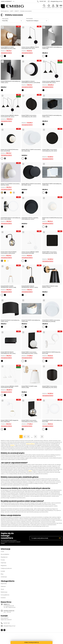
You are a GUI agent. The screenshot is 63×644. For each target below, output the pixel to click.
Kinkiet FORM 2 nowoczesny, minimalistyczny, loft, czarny (50, 150)
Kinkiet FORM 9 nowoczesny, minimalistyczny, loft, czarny (29, 116)
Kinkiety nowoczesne (26, 11)
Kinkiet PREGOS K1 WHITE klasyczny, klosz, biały (51, 353)
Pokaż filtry (5, 21)
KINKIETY (17, 11)
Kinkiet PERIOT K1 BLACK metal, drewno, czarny (50, 287)
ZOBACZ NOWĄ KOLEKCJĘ (32, 642)
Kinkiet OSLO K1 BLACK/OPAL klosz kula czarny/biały (10, 150)
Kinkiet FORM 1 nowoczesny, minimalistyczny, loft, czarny (50, 253)
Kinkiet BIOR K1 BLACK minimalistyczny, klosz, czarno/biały (11, 218)
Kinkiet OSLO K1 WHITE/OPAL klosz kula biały (52, 218)
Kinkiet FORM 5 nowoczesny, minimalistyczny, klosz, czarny (29, 353)
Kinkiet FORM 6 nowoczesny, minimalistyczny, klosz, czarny (29, 421)
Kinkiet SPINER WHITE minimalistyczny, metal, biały (52, 48)
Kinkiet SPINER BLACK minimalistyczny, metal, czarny (11, 82)
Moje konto (4, 584)
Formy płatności (5, 595)
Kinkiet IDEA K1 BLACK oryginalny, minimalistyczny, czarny (30, 219)
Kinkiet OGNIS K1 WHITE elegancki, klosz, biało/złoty (10, 421)
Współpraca (4, 557)
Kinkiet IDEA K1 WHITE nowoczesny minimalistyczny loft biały (51, 321)
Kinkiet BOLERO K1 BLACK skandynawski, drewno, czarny (30, 287)
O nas (2, 551)
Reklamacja (4, 592)
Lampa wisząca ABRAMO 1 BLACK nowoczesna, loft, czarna (30, 48)
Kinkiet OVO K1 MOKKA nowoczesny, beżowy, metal (10, 184)
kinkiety (12, 445)
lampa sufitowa (30, 444)
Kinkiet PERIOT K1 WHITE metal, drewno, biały (29, 387)
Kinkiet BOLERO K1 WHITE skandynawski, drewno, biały (8, 287)
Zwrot (2, 589)
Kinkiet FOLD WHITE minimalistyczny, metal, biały (31, 321)
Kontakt (3, 571)
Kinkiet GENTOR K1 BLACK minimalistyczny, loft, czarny (8, 353)
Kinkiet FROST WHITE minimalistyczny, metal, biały (52, 184)
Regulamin (4, 566)
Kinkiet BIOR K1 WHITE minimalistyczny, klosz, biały (52, 421)
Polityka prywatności (6, 568)
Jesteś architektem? (6, 1)
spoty (30, 471)
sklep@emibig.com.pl (56, 1)
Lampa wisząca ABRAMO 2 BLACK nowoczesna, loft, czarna (51, 82)
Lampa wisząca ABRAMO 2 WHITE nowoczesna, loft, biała (10, 387)
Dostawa (3, 598)
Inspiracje (3, 563)
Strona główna (5, 11)
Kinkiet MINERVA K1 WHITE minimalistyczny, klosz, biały (8, 48)
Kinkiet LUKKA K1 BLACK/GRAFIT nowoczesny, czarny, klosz (9, 253)
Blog (2, 574)
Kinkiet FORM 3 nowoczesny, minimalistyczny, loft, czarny (50, 387)
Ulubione (3, 586)
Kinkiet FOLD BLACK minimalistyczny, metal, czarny (10, 321)
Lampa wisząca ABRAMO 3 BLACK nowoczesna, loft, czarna (10, 116)
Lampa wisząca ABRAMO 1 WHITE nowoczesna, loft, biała (30, 253)
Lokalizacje (4, 577)
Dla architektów (5, 554)
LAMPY (12, 11)
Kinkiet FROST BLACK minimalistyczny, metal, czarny (52, 116)
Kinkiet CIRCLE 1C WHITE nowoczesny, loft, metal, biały (31, 150)
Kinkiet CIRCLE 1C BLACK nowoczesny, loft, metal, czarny (31, 184)
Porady (3, 560)
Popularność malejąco (32, 21)
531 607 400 (43, 1)
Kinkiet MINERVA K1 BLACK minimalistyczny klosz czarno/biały (31, 82)
